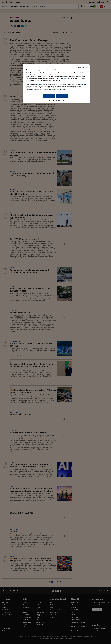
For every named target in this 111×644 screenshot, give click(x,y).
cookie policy (63, 78)
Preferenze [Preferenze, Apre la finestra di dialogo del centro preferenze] (49, 96)
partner (83, 85)
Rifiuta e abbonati (82, 67)
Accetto (62, 96)
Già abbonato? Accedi (56, 100)
